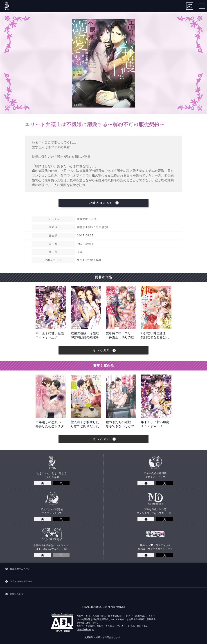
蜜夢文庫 (7, 6)
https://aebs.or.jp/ (85, 629)
